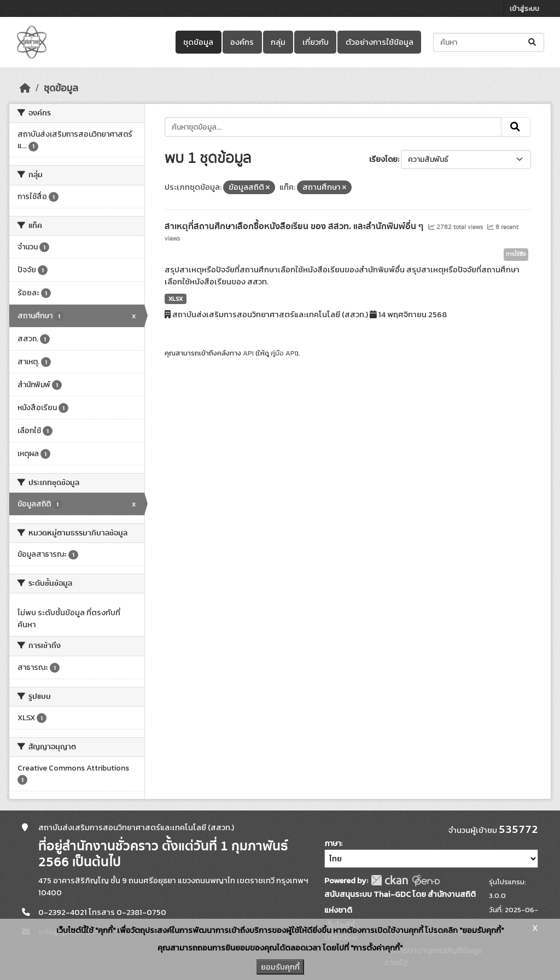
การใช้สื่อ (516, 254)
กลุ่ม (278, 42)
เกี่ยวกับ (316, 42)
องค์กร (242, 42)
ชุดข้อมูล (198, 42)
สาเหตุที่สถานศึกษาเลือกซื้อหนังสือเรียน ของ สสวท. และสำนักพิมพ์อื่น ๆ (295, 226)
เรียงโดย (383, 159)
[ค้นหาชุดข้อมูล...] (489, 42)
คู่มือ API (284, 353)
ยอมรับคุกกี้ (280, 967)
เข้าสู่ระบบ (524, 8)
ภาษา (332, 844)
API (248, 353)
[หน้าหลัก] (25, 88)
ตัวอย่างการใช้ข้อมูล (380, 42)
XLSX (176, 299)
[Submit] (533, 42)
